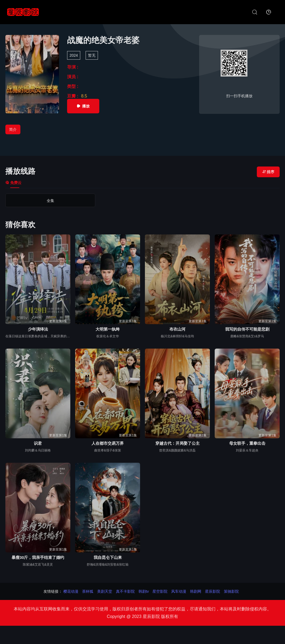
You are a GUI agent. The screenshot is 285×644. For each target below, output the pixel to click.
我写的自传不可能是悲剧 (247, 329)
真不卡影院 (125, 591)
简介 (13, 129)
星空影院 (160, 591)
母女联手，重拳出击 (247, 443)
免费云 (13, 183)
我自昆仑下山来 (108, 557)
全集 (32, 201)
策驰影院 (231, 591)
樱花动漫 (71, 591)
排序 (268, 172)
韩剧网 (196, 591)
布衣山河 (177, 329)
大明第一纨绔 (108, 329)
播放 (83, 106)
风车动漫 (179, 591)
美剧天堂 (105, 591)
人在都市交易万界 (108, 443)
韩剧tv (144, 591)
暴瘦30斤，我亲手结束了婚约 (38, 557)
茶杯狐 (88, 591)
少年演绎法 (38, 329)
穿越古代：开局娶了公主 (178, 443)
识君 (38, 443)
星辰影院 (213, 591)
